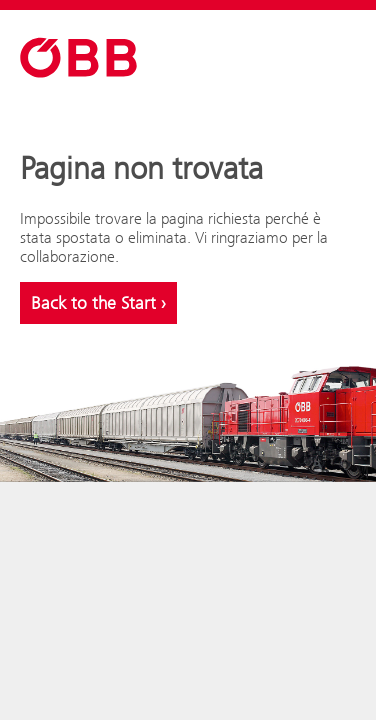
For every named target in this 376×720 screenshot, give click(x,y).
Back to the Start (98, 303)
